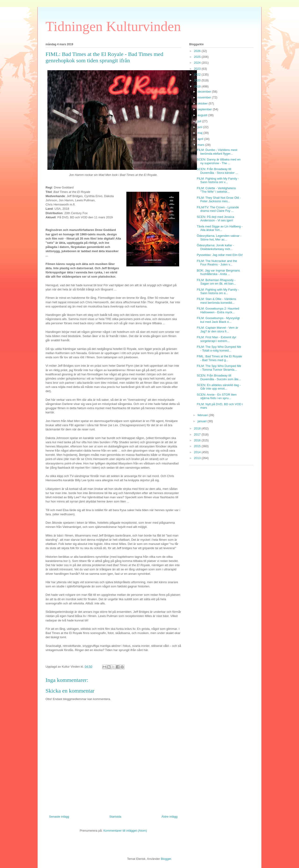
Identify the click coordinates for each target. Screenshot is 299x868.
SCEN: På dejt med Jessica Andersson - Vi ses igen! (215, 219)
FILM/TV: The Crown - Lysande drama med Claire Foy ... (218, 209)
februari (203, 415)
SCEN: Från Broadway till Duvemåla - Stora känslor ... (217, 171)
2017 (198, 434)
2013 (198, 458)
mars (201, 145)
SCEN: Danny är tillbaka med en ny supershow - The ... (219, 161)
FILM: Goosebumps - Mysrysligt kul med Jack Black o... (218, 320)
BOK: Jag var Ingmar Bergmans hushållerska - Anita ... (218, 272)
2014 (198, 452)
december (205, 92)
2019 (198, 86)
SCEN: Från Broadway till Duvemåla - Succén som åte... (219, 377)
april (201, 139)
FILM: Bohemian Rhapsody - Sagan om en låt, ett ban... (216, 282)
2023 (198, 69)
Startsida (115, 817)
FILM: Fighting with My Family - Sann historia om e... (218, 291)
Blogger (166, 859)
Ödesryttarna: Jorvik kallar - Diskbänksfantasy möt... (215, 247)
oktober (203, 103)
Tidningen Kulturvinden (113, 26)
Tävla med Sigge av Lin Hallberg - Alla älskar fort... (220, 228)
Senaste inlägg (59, 817)
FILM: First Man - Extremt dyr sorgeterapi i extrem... (216, 339)
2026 (198, 51)
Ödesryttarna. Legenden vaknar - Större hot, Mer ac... (219, 238)
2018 (198, 428)
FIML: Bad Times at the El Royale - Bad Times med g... (219, 358)
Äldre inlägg (169, 817)
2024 (198, 63)
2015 (198, 446)
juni (200, 127)
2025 (198, 57)
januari (203, 421)
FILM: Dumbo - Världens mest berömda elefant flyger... (217, 152)
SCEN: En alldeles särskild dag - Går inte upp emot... (219, 387)
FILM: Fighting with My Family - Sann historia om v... (218, 180)
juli (200, 121)
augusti (203, 115)
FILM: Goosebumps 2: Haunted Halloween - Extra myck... (218, 310)
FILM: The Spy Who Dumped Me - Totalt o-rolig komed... (219, 349)
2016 (198, 440)
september (205, 109)
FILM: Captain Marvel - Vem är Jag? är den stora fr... (217, 329)
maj (201, 133)
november (205, 97)
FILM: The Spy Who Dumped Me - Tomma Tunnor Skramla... (219, 368)
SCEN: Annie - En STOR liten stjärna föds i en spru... (217, 396)
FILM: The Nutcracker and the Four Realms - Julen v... (217, 263)
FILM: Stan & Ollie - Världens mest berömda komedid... (216, 301)
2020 (198, 80)
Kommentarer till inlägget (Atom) (125, 831)
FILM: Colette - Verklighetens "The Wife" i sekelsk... (216, 190)
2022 (198, 75)
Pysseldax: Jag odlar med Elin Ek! (220, 255)
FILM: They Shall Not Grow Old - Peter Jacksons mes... (219, 200)
